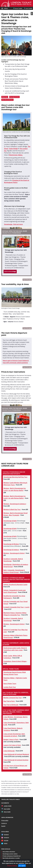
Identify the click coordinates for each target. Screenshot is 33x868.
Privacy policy (5, 820)
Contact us (4, 823)
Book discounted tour (7, 100)
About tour (5, 97)
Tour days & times (14, 97)
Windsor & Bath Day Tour (12, 509)
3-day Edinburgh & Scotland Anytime (16, 760)
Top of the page (27, 280)
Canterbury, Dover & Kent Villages (15, 661)
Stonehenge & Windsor (11, 544)
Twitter (6, 843)
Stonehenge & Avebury (11, 550)
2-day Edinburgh (9, 751)
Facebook (6, 835)
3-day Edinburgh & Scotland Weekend (16, 754)
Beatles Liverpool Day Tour (13, 698)
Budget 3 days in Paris (11, 740)
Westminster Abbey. (16, 155)
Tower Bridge (13, 149)
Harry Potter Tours (10, 684)
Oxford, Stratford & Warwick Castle (15, 585)
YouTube (6, 840)
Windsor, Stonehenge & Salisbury (15, 504)
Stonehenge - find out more (13, 224)
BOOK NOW (10, 271)
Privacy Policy (12, 866)
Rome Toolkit (18, 8)
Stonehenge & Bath (10, 521)
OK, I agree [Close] (22, 866)
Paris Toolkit (28, 8)
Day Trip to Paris (9, 701)
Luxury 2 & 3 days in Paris (12, 745)
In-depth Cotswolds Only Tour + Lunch (16, 607)
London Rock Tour (10, 687)
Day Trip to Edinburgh (11, 705)
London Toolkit (8, 806)
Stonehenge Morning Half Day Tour (15, 477)
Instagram (6, 837)
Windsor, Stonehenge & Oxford (14, 553)
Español (3, 826)
